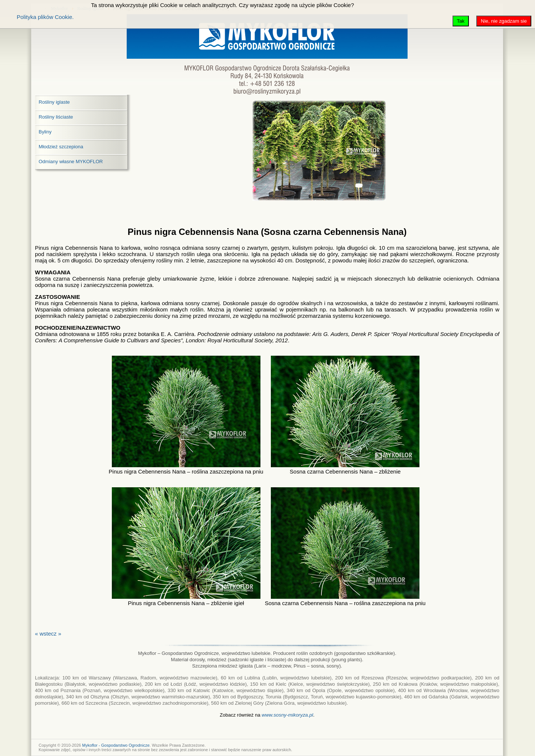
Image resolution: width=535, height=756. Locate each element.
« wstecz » (48, 634)
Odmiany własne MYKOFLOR (71, 161)
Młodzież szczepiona (61, 147)
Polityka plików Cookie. (45, 17)
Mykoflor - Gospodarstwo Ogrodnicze (116, 745)
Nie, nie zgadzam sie (504, 21)
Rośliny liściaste (56, 117)
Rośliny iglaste (54, 102)
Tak (461, 21)
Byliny (45, 132)
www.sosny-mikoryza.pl (287, 715)
